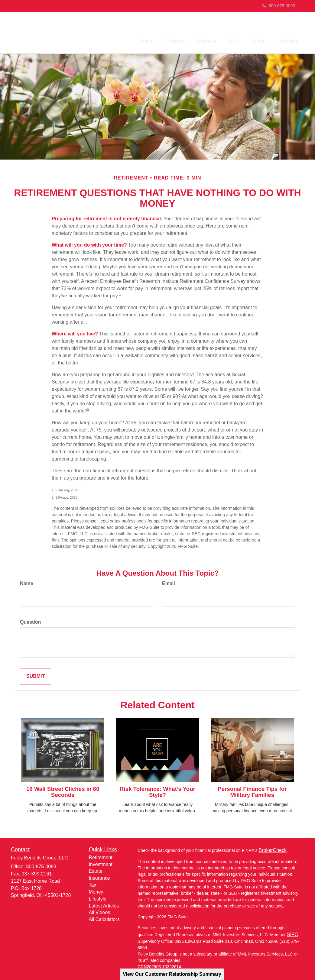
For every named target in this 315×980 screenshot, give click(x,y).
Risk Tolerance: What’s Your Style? (157, 791)
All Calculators (104, 918)
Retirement (101, 856)
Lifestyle (98, 897)
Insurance (99, 877)
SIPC (292, 933)
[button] (224, 30)
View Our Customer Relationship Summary (172, 974)
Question (30, 621)
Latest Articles (104, 904)
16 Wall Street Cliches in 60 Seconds (63, 791)
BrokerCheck (272, 849)
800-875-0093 (279, 6)
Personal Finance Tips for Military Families (252, 791)
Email (169, 582)
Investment (101, 863)
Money (96, 891)
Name (27, 582)
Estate (96, 870)
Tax (93, 884)
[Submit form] (36, 675)
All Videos (100, 911)
